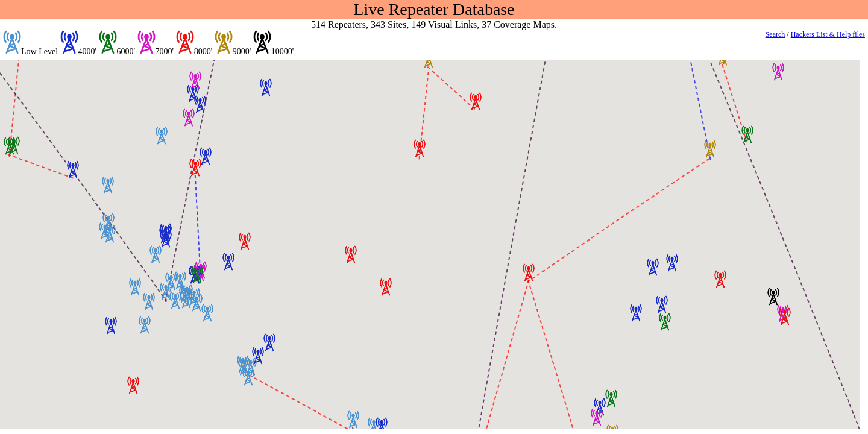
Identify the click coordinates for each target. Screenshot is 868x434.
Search (775, 34)
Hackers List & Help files (828, 34)
